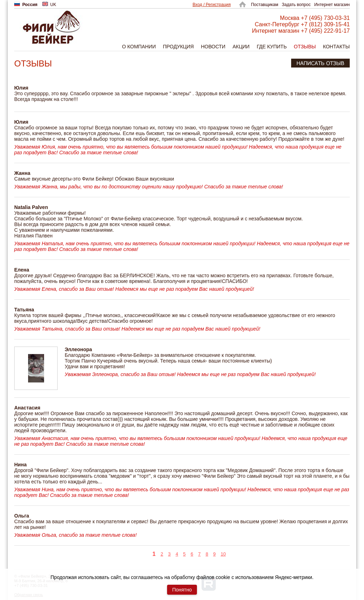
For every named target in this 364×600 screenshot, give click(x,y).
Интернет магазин (332, 5)
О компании (139, 47)
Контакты (336, 47)
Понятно (182, 590)
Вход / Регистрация (212, 5)
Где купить (272, 47)
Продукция (178, 47)
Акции (241, 47)
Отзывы (305, 47)
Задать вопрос (296, 5)
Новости (213, 47)
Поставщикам (265, 5)
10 (223, 554)
